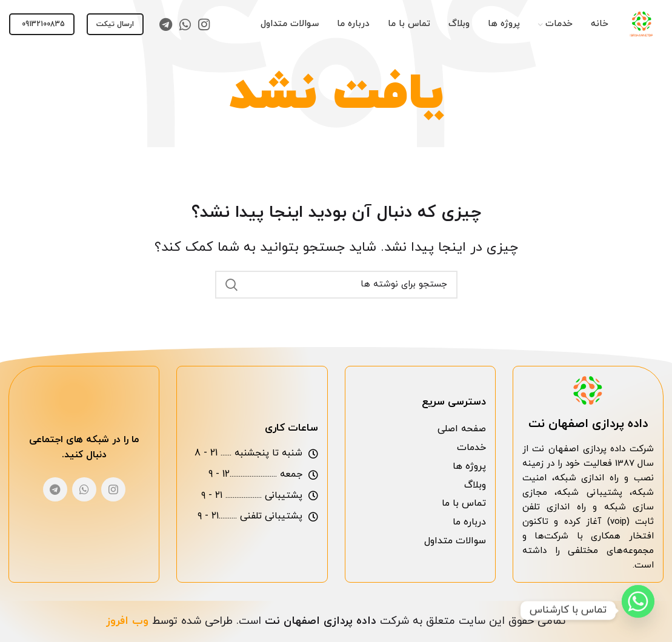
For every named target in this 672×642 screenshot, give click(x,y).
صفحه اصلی (462, 429)
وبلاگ (475, 485)
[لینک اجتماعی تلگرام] (166, 24)
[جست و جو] (336, 285)
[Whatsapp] (638, 611)
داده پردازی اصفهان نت (588, 424)
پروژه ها (469, 466)
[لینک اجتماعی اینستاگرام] (204, 24)
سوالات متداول (455, 541)
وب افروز (127, 621)
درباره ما (469, 522)
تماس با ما (464, 503)
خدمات (471, 448)
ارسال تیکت (115, 24)
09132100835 (43, 24)
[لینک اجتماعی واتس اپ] (185, 24)
